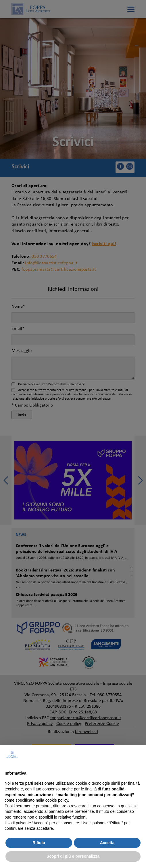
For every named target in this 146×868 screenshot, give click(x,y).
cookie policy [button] (57, 800)
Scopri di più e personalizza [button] (73, 856)
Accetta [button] (107, 843)
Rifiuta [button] (39, 843)
